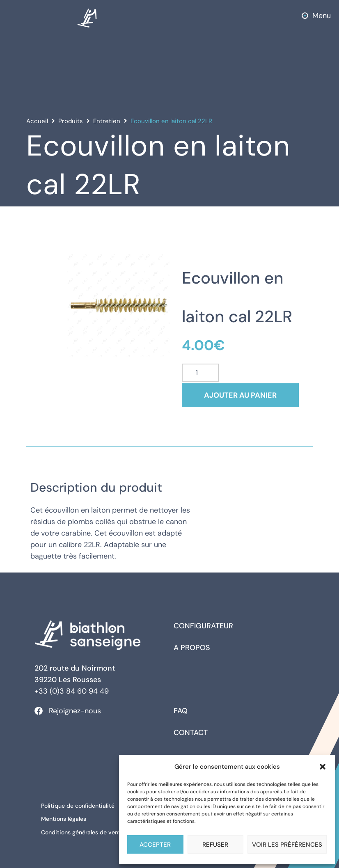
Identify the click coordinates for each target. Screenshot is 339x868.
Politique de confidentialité (79, 805)
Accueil (37, 121)
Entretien (107, 121)
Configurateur (203, 626)
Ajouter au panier (245, 395)
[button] (323, 767)
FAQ (181, 711)
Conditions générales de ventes (86, 828)
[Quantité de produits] (200, 373)
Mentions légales (65, 816)
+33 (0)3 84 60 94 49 (72, 691)
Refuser (215, 845)
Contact (191, 733)
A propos (192, 648)
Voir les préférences (287, 845)
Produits (71, 121)
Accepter (155, 845)
